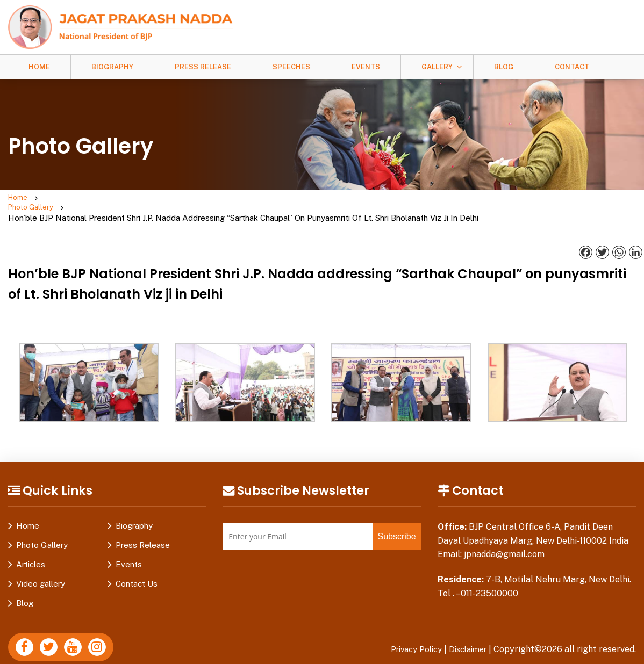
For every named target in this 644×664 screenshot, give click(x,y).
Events (366, 67)
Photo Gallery (73, 199)
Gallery (437, 67)
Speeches (291, 67)
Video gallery (41, 564)
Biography (112, 67)
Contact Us (137, 564)
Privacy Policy (407, 630)
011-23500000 (489, 573)
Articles (31, 545)
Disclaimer (465, 630)
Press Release (203, 67)
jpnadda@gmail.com (504, 535)
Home (39, 67)
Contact (572, 67)
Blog (504, 67)
